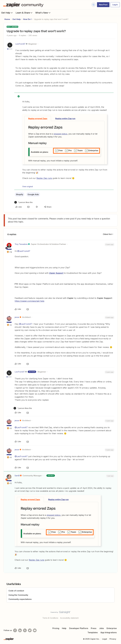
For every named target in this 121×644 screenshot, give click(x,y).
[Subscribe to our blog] (25, 630)
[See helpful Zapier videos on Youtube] (35, 630)
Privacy (113, 639)
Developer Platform (79, 628)
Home (7, 19)
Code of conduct (16, 591)
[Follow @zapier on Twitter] (30, 630)
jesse (17, 317)
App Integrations (109, 632)
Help (64, 628)
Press (94, 628)
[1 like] (23, 202)
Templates (93, 632)
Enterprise (112, 628)
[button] (103, 5)
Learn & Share (24, 13)
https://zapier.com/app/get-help (29, 301)
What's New (43, 13)
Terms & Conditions (50, 618)
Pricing (56, 628)
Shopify (20, 194)
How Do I (27, 19)
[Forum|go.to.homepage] (24, 5)
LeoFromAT (20, 44)
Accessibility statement (69, 618)
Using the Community (18, 595)
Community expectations (20, 599)
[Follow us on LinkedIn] (20, 630)
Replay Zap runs (44, 178)
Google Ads (33, 194)
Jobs (102, 628)
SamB (17, 476)
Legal (105, 639)
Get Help (7, 13)
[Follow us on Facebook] (15, 630)
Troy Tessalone (21, 244)
